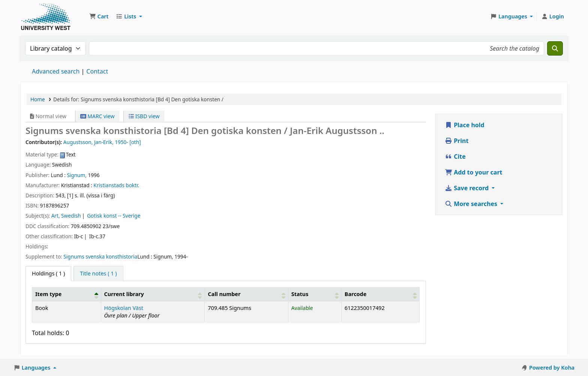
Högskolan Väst (124, 308)
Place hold (465, 125)
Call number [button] (224, 294)
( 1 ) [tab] (48, 273)
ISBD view (144, 116)
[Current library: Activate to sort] (153, 294)
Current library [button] (124, 294)
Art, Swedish (66, 216)
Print (457, 141)
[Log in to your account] (553, 17)
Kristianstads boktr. (116, 185)
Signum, (77, 175)
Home (38, 99)
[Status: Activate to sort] (315, 294)
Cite (455, 156)
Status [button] (300, 294)
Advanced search (56, 71)
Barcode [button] (355, 294)
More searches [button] (472, 204)
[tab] (98, 274)
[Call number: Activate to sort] (247, 294)
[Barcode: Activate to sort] (380, 294)
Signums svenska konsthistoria (100, 256)
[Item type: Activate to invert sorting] (67, 294)
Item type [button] (48, 294)
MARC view (97, 116)
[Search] (555, 48)
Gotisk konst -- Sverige (114, 216)
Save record (467, 188)
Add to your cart (474, 172)
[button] (99, 17)
